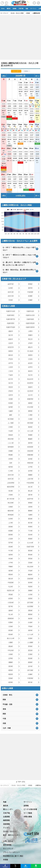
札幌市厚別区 (30, 323)
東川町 (30, 523)
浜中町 (30, 666)
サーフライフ (5, 785)
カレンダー (16, 71)
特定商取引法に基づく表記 (13, 856)
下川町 (30, 531)
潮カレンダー (8, 809)
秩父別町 (11, 503)
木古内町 (30, 407)
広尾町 (30, 654)
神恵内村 (30, 463)
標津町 (11, 682)
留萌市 (11, 351)
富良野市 (30, 383)
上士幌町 (30, 642)
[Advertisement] (20, 37)
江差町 (30, 419)
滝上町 (11, 614)
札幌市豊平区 (11, 319)
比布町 (11, 288)
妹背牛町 (11, 284)
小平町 (11, 563)
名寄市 (30, 367)
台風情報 (6, 817)
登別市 (11, 387)
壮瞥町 (11, 622)
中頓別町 (30, 292)
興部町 (30, 614)
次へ (37, 76)
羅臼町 (30, 682)
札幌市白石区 (30, 315)
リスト (26, 71)
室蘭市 (30, 335)
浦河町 (30, 630)
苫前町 (11, 300)
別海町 (11, 678)
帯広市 (30, 339)
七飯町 (11, 411)
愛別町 (30, 519)
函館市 (11, 331)
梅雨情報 (6, 820)
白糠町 (30, 674)
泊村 (11, 463)
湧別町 (30, 610)
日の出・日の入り (10, 832)
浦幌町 (11, 662)
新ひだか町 (11, 638)
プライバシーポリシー (11, 852)
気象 (27, 9)
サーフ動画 (28, 813)
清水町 (30, 535)
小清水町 (11, 602)
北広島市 (30, 391)
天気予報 (21, 9)
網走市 (30, 347)
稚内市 (11, 355)
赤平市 (11, 363)
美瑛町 (11, 527)
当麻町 (30, 515)
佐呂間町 (30, 606)
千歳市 (11, 375)
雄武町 (30, 618)
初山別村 (30, 567)
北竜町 (11, 507)
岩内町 (30, 459)
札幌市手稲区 (11, 327)
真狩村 (30, 288)
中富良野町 (30, 483)
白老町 (30, 622)
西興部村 (11, 618)
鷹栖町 (30, 511)
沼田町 (30, 507)
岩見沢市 (11, 347)
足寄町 (11, 658)
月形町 (11, 495)
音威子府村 (30, 547)
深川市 (11, 383)
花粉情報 (6, 824)
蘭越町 (30, 439)
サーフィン (33, 9)
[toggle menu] (38, 2)
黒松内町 (11, 439)
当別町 (11, 399)
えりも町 (30, 634)
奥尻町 (30, 427)
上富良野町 (11, 483)
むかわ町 (30, 543)
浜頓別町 (30, 579)
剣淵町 (30, 296)
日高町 (11, 626)
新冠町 (11, 630)
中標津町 (30, 678)
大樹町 (11, 654)
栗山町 (30, 491)
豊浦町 (11, 455)
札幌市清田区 (30, 327)
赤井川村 (11, 296)
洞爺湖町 (30, 455)
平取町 (30, 626)
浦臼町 (30, 495)
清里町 (30, 598)
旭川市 (11, 335)
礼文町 (11, 587)
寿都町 (30, 435)
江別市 (30, 359)
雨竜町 (30, 284)
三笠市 (11, 371)
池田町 (11, 555)
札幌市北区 (30, 311)
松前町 (11, 403)
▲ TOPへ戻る (20, 782)
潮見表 (9, 9)
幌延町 (30, 575)
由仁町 (30, 487)
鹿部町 (30, 411)
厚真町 (30, 539)
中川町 (11, 551)
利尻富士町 (11, 590)
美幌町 (30, 590)
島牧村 (11, 435)
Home (3, 9)
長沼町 (11, 491)
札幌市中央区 (11, 311)
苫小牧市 (30, 351)
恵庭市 (30, 387)
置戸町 (11, 606)
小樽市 (30, 331)
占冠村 (11, 539)
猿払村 (11, 579)
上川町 (11, 523)
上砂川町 (30, 479)
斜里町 (11, 598)
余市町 (30, 471)
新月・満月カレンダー (11, 835)
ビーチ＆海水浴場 (30, 809)
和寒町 (30, 527)
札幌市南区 (30, 319)
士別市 (11, 367)
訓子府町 (30, 602)
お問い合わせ (8, 841)
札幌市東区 (11, 315)
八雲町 (30, 415)
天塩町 (30, 571)
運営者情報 (7, 845)
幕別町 (30, 551)
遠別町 (11, 571)
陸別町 (30, 658)
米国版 (6, 860)
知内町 (11, 407)
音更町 (30, 638)
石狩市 (11, 395)
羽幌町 (11, 567)
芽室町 (30, 646)
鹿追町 (11, 646)
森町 (11, 415)
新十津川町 (11, 499)
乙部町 (11, 427)
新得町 (11, 535)
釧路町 (30, 662)
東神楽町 (11, 515)
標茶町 (11, 670)
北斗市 (30, 395)
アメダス (6, 828)
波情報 (14, 9)
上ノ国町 (11, 423)
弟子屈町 (30, 670)
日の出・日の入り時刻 (18, 785)
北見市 (11, 343)
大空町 (30, 595)
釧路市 (11, 339)
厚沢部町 (30, 423)
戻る (4, 76)
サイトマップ (8, 849)
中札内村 (11, 650)
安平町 (11, 543)
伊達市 (11, 391)
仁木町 (11, 471)
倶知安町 (30, 451)
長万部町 (11, 419)
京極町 (30, 300)
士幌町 (11, 642)
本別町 (11, 559)
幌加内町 (11, 511)
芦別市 (11, 359)
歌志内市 (30, 379)
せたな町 (30, 431)
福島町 (30, 403)
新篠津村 (30, 399)
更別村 (30, 650)
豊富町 (11, 575)
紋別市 (30, 363)
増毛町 (30, 559)
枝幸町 (30, 582)
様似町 (11, 634)
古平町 (30, 467)
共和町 (11, 459)
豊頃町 (30, 555)
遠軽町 (11, 610)
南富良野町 (11, 487)
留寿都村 (11, 447)
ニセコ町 (11, 443)
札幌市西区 (11, 323)
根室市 (30, 371)
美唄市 (30, 355)
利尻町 (30, 587)
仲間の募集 (28, 817)
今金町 (11, 431)
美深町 (11, 547)
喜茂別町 (30, 447)
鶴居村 (11, 674)
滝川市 (30, 375)
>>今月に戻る (20, 196)
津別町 (11, 595)
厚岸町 (11, 666)
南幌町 (30, 475)
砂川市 (11, 379)
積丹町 (11, 467)
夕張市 (30, 343)
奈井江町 (11, 292)
